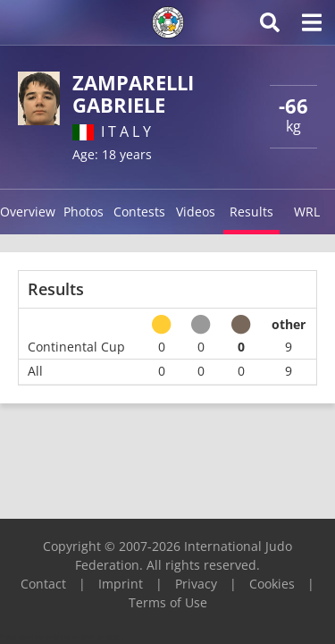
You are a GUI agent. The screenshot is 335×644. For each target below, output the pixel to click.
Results (251, 212)
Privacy (196, 584)
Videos (196, 212)
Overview (28, 212)
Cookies (272, 584)
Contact (43, 584)
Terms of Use (168, 602)
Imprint (121, 584)
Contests (139, 212)
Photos (84, 212)
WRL (307, 212)
